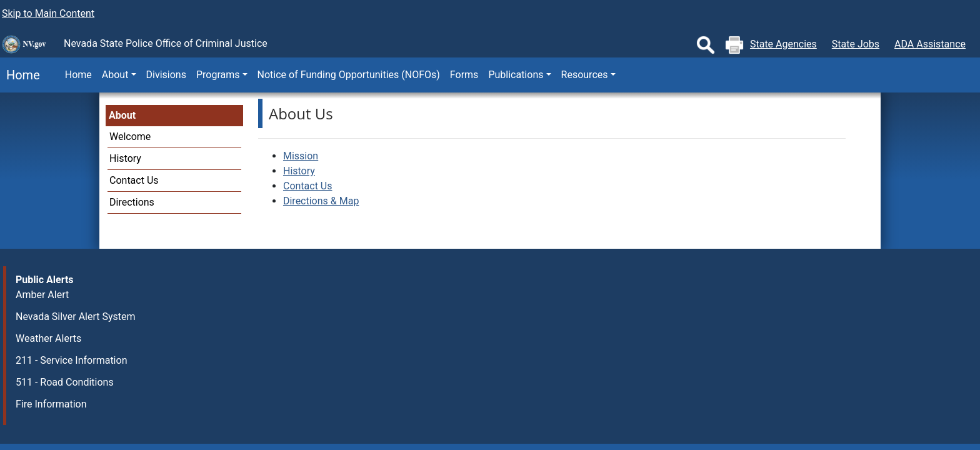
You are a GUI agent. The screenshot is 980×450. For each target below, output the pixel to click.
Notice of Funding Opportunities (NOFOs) (349, 75)
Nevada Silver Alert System (76, 317)
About (122, 115)
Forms (464, 75)
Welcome (130, 137)
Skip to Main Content (48, 13)
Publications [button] (516, 75)
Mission (301, 156)
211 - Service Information (71, 360)
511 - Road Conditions (65, 382)
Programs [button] (218, 75)
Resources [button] (585, 75)
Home (20, 75)
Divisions (166, 75)
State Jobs (856, 44)
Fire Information (51, 404)
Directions (132, 202)
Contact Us (134, 180)
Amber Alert (42, 295)
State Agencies (783, 44)
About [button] (115, 75)
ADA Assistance (930, 44)
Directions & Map (321, 201)
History (125, 158)
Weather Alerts (48, 338)
